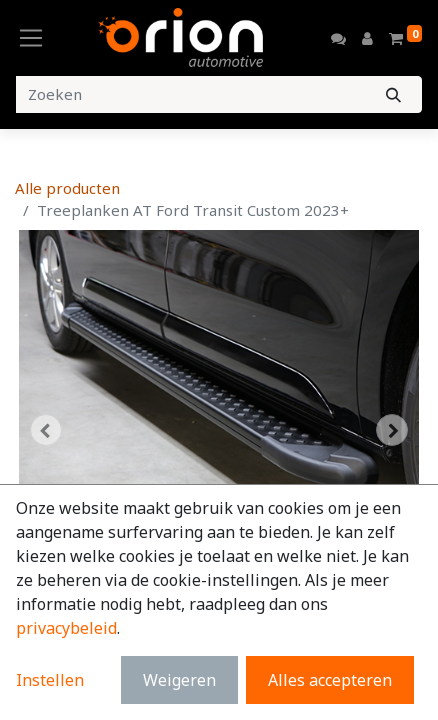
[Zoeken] (393, 94)
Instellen (50, 680)
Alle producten (67, 188)
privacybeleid (66, 628)
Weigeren (179, 680)
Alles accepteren (330, 680)
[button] (45, 430)
